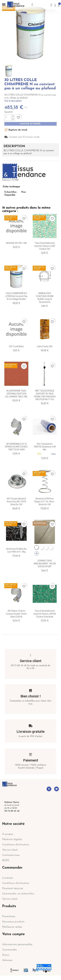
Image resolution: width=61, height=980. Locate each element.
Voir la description (13, 101)
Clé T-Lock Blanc (16, 346)
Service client (31, 661)
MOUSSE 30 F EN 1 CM (16, 243)
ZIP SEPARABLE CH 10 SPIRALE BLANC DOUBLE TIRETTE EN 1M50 (16, 447)
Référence (7, 180)
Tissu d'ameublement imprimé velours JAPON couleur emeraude (45, 614)
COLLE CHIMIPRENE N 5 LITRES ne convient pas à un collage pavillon (16, 296)
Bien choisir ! (31, 696)
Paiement (31, 760)
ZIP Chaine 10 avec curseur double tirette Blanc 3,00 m (16, 614)
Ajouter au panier (30, 124)
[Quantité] (8, 118)
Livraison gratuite (31, 732)
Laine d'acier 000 (45, 346)
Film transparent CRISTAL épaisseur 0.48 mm (45, 447)
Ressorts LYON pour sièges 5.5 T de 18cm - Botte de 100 (45, 502)
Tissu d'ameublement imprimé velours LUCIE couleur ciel (45, 246)
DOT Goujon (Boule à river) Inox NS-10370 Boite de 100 (16, 502)
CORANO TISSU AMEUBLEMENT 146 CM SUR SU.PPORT (45, 564)
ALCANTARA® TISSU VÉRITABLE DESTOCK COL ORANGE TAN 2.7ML (16, 394)
